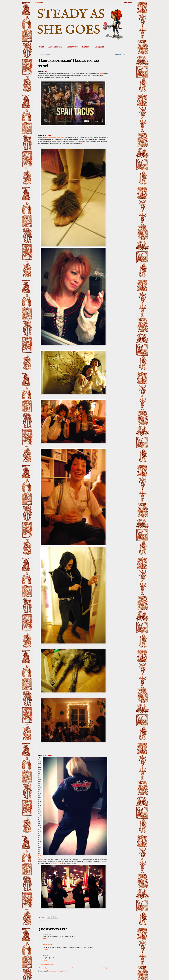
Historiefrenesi (55, 47)
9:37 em (46, 950)
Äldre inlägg (104, 968)
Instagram (99, 47)
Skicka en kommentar (47, 964)
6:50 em (46, 939)
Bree (81, 144)
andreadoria (47, 945)
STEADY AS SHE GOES (71, 22)
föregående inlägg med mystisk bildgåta (55, 138)
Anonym (46, 934)
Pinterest (86, 47)
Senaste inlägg (43, 968)
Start (42, 47)
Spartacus (101, 74)
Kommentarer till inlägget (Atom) (58, 971)
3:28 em (46, 960)
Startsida (74, 968)
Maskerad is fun (54, 920)
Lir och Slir (47, 920)
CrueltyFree (72, 47)
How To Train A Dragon (56, 863)
